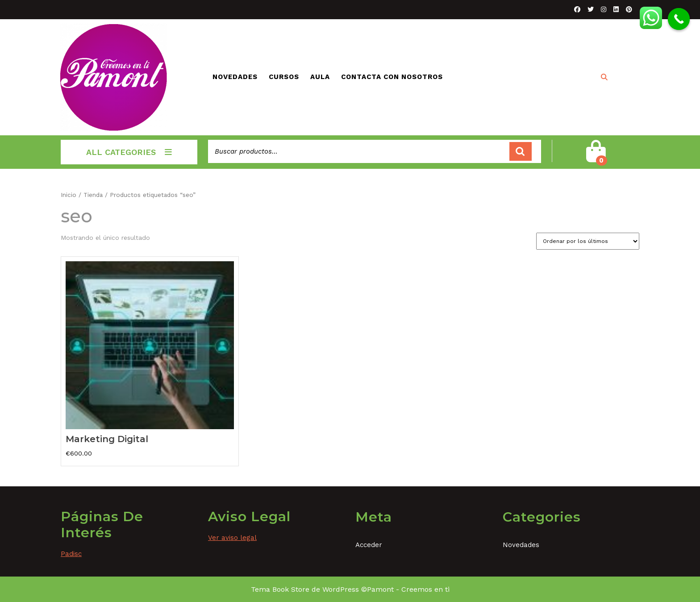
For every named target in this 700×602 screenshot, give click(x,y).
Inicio (69, 195)
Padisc (71, 554)
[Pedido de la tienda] (588, 241)
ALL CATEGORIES (129, 152)
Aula (320, 77)
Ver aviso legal (232, 538)
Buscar (521, 152)
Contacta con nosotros (392, 77)
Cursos (284, 77)
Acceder (369, 545)
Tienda (93, 195)
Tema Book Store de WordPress (305, 589)
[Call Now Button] (679, 19)
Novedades (235, 77)
